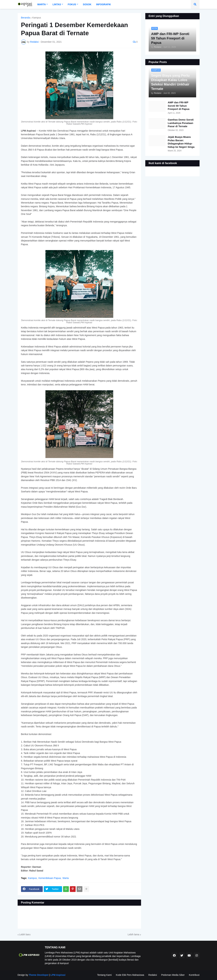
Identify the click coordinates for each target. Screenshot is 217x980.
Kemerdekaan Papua (50, 878)
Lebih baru (25, 934)
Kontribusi (194, 975)
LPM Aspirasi (58, 975)
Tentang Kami (104, 975)
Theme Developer (39, 975)
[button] (195, 4)
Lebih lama (134, 934)
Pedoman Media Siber (173, 975)
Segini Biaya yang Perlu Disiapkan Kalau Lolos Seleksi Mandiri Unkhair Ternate (170, 82)
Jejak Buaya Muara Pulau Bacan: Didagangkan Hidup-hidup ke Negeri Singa (181, 142)
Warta (66, 878)
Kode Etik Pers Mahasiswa (130, 975)
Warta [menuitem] (42, 4)
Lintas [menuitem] (57, 4)
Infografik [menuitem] (103, 4)
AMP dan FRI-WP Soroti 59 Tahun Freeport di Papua (179, 106)
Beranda (26, 18)
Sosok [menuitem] (87, 4)
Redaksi (153, 975)
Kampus (37, 18)
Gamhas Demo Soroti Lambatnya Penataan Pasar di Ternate (181, 123)
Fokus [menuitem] (72, 4)
